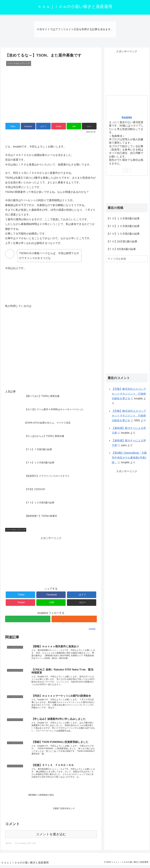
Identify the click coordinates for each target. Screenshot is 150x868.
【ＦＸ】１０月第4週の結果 (123, 219)
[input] (127, 259)
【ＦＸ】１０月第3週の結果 (123, 226)
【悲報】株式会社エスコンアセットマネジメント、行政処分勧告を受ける (129, 394)
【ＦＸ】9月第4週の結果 (121, 249)
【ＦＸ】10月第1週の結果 (122, 242)
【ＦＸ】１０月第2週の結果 (123, 234)
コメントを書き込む (51, 837)
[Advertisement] (51, 561)
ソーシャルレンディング (16, 530)
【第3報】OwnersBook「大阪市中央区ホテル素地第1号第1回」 (129, 458)
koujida (127, 117)
